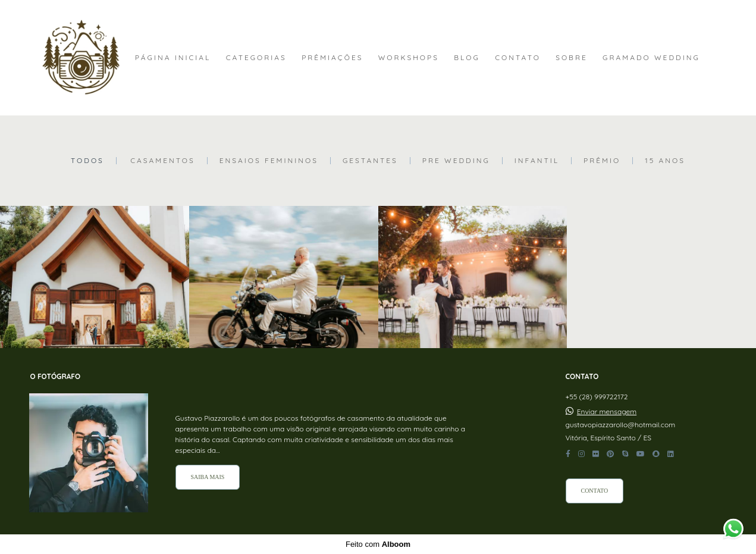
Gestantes (370, 161)
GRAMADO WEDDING (651, 57)
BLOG (467, 57)
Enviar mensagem (607, 412)
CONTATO (518, 57)
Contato (595, 491)
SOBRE (572, 57)
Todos (87, 161)
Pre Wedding (456, 161)
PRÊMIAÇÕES (332, 57)
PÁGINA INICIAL (173, 57)
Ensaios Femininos (269, 161)
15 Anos (665, 161)
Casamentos (163, 161)
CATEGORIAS (256, 57)
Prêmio (602, 161)
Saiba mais (208, 477)
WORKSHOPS (409, 57)
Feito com (378, 544)
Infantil (537, 161)
